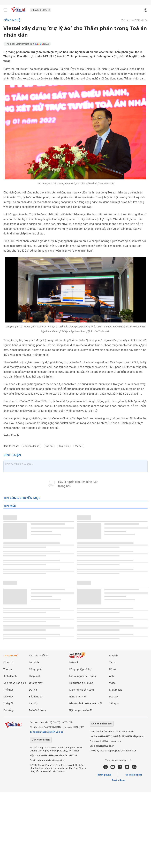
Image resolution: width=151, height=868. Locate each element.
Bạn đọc (34, 703)
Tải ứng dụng (104, 775)
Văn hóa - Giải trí (39, 655)
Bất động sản (37, 697)
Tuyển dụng (119, 780)
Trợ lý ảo (64, 446)
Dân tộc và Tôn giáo (15, 683)
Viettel (79, 446)
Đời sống (9, 710)
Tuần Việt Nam (37, 710)
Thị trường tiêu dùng (81, 683)
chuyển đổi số (31, 446)
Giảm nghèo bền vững (82, 690)
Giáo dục (8, 697)
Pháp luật (34, 676)
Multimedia (116, 690)
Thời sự (8, 669)
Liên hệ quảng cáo (101, 724)
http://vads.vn (106, 746)
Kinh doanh (10, 676)
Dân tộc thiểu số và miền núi (85, 703)
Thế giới (8, 703)
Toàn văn (74, 662)
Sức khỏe (34, 662)
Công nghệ (12, 20)
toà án (49, 446)
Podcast (114, 697)
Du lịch (33, 690)
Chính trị (8, 662)
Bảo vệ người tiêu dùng (82, 676)
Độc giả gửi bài (134, 775)
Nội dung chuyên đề (81, 710)
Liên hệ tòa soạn (41, 740)
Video (112, 683)
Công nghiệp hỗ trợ (80, 669)
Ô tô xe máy (36, 683)
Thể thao (8, 690)
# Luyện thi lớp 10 (40, 10)
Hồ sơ (112, 669)
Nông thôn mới (78, 697)
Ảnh (112, 676)
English (114, 655)
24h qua (114, 703)
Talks (112, 662)
